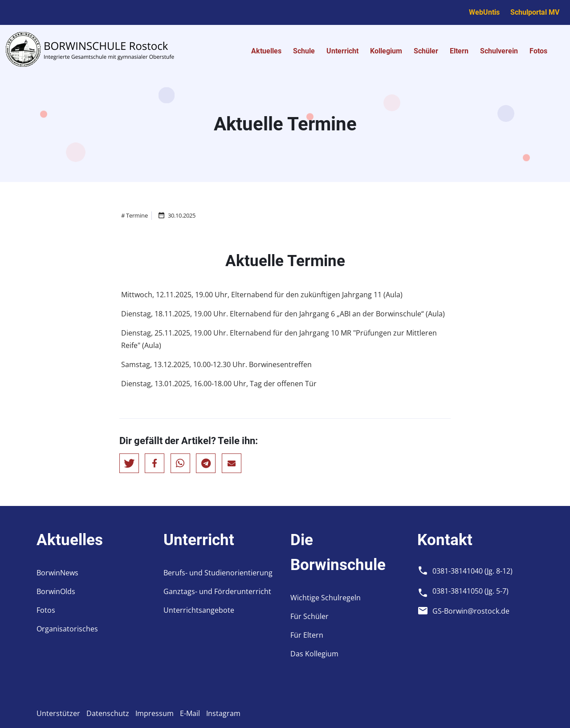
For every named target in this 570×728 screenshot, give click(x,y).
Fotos (538, 51)
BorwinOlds (56, 591)
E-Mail (190, 713)
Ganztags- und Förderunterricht (217, 591)
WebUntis (484, 12)
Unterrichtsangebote (199, 610)
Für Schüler (309, 616)
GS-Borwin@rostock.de (471, 611)
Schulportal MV (535, 12)
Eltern (459, 51)
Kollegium (386, 51)
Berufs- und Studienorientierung (218, 573)
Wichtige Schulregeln (326, 598)
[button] (129, 463)
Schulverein (499, 51)
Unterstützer (58, 713)
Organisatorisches (67, 629)
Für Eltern (307, 635)
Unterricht (342, 51)
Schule (304, 51)
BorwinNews (57, 573)
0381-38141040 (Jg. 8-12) (472, 571)
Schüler (426, 51)
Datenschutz (108, 713)
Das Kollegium (314, 654)
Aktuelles (266, 51)
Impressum (155, 713)
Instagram (223, 713)
